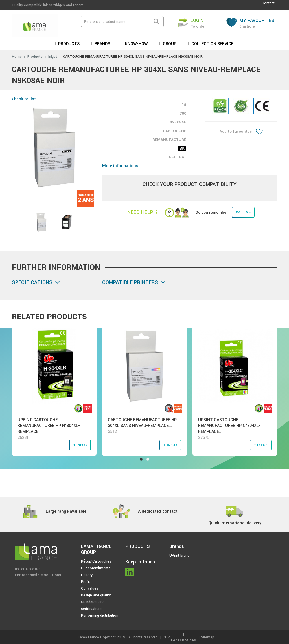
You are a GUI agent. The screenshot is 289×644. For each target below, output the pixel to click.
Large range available (66, 511)
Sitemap (208, 637)
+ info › (80, 445)
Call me (243, 212)
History (87, 575)
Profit (86, 582)
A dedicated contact (158, 511)
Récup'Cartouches (96, 561)
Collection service (212, 44)
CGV (166, 637)
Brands (102, 44)
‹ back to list (24, 99)
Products (68, 44)
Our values (90, 588)
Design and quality (96, 595)
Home (17, 57)
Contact (268, 3)
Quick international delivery (235, 523)
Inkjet (53, 57)
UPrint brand (179, 556)
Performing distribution (100, 616)
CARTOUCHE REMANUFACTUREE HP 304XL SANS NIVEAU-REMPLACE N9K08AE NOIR (133, 57)
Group (169, 44)
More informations (120, 166)
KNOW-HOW (136, 44)
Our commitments (96, 568)
